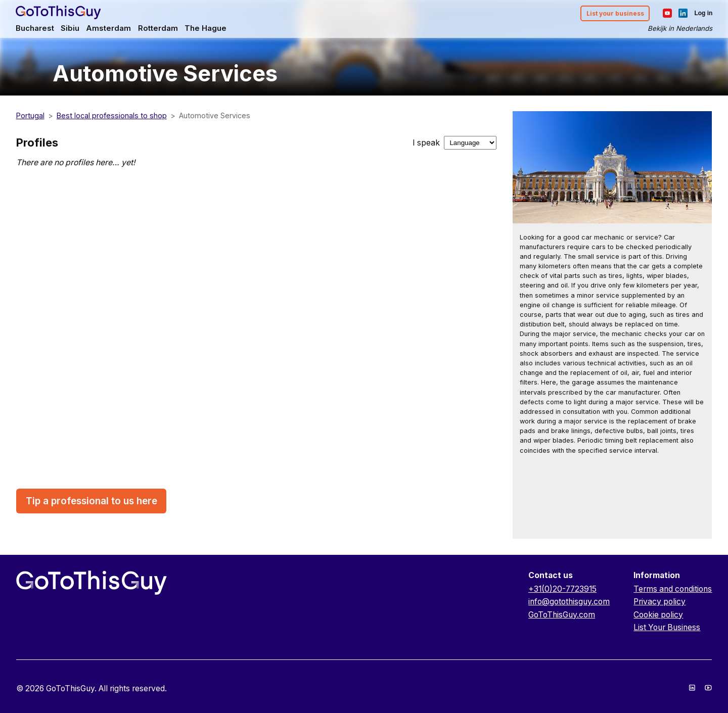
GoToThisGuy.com (562, 615)
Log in (703, 13)
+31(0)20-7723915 (562, 589)
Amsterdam (109, 28)
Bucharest (35, 28)
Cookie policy (658, 615)
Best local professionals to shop (112, 115)
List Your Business (667, 627)
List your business (614, 13)
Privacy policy (659, 602)
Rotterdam (158, 28)
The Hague (206, 28)
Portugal (30, 115)
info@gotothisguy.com (569, 602)
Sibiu (71, 28)
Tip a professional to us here (92, 501)
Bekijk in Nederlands (679, 28)
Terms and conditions (673, 589)
